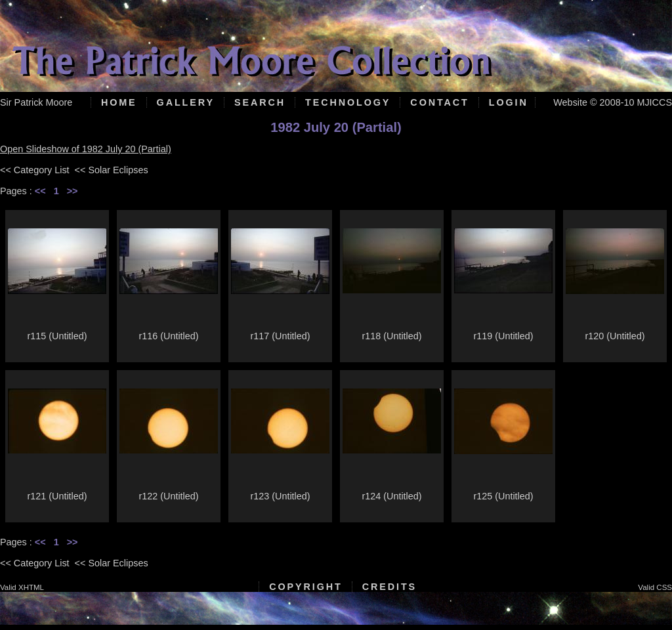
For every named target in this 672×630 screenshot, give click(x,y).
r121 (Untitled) (57, 496)
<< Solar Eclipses (112, 170)
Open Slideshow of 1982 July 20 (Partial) (86, 149)
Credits (389, 587)
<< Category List (35, 170)
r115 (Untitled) (57, 336)
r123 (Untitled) (280, 496)
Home (119, 102)
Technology (348, 102)
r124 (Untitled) (391, 496)
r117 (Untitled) (280, 336)
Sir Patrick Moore (36, 102)
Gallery (186, 102)
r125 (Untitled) (503, 496)
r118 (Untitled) (391, 336)
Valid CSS (655, 587)
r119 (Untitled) (503, 336)
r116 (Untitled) (168, 336)
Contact (439, 102)
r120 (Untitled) (615, 336)
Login (509, 102)
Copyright (305, 587)
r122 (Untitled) (168, 496)
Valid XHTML (22, 587)
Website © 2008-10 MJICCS (613, 102)
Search (260, 102)
